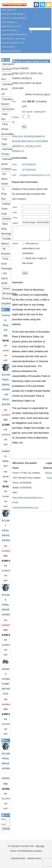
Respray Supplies (6, 301)
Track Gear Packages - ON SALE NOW (6, 271)
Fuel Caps (4, 141)
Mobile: (15, 170)
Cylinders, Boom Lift (6, 89)
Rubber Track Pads (6, 209)
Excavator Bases (7, 39)
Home (4, 10)
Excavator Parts (27, 846)
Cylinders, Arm (6, 77)
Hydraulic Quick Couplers (6, 164)
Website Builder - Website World (26, 858)
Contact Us (5, 18)
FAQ (18, 26)
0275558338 (29, 164)
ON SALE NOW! (5, 179)
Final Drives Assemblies (6, 129)
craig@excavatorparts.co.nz (35, 175)
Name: (4, 819)
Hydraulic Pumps (6, 151)
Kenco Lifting (20, 39)
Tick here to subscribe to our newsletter (31, 251)
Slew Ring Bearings (6, 229)
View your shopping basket (27, 136)
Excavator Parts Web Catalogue (13, 14)
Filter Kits (5, 117)
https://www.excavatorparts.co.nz (28, 500)
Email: (3, 824)
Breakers (6, 69)
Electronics (6, 109)
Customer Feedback (18, 18)
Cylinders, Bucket (6, 102)
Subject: (15, 223)
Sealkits (6, 219)
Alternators (6, 64)
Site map (40, 846)
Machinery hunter (8, 47)
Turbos (6, 288)
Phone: (15, 165)
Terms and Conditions (9, 30)
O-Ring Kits (4, 194)
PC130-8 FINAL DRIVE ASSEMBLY (9, 605)
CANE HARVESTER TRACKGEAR (14, 35)
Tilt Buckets (6, 251)
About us (11, 10)
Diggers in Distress (8, 26)
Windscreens (6, 293)
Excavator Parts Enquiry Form (12, 43)
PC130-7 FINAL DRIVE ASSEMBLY (9, 531)
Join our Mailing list (8, 22)
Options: (16, 246)
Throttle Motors (6, 241)
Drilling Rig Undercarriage (10, 51)
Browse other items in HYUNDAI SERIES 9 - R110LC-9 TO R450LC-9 (30, 146)
